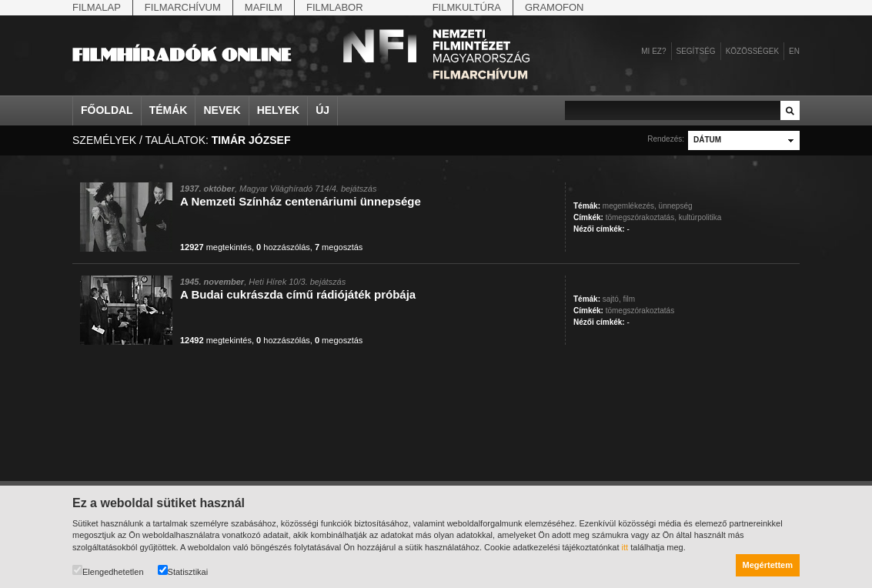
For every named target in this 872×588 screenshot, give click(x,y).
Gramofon (555, 7)
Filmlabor (335, 7)
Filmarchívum (183, 7)
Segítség (696, 51)
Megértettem (768, 565)
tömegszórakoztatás (640, 311)
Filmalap (97, 7)
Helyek (279, 110)
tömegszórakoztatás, (641, 217)
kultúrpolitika (700, 217)
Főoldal (107, 110)
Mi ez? (653, 51)
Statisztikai (183, 571)
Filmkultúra (467, 7)
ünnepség (676, 206)
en (794, 51)
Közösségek (752, 51)
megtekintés (216, 247)
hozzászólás (283, 247)
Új (322, 110)
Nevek (222, 110)
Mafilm (264, 7)
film (629, 299)
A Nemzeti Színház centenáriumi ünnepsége (301, 201)
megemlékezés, (630, 206)
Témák (169, 110)
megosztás (339, 247)
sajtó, (612, 299)
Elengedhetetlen (108, 571)
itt (625, 547)
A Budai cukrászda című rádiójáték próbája (298, 294)
